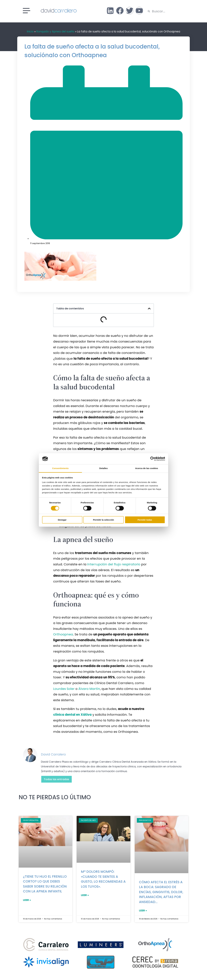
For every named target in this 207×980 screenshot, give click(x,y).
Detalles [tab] (103, 468)
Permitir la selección (103, 520)
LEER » (27, 900)
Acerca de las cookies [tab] (147, 468)
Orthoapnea (63, 634)
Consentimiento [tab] (60, 468)
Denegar (62, 520)
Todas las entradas (56, 779)
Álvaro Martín (89, 689)
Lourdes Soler (64, 689)
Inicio (30, 32)
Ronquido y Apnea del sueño (55, 32)
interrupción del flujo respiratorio (114, 564)
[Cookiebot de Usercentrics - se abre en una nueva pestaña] (152, 459)
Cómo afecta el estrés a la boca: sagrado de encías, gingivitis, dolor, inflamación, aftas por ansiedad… (161, 892)
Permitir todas (145, 520)
